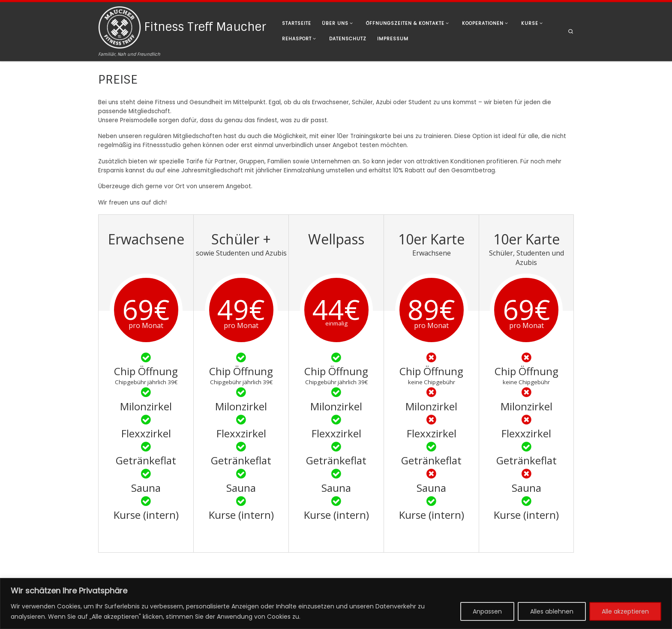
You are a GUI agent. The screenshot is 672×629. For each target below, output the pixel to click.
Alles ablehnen (552, 611)
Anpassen (487, 611)
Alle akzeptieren (625, 611)
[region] (336, 603)
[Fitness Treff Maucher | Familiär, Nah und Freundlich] (120, 26)
